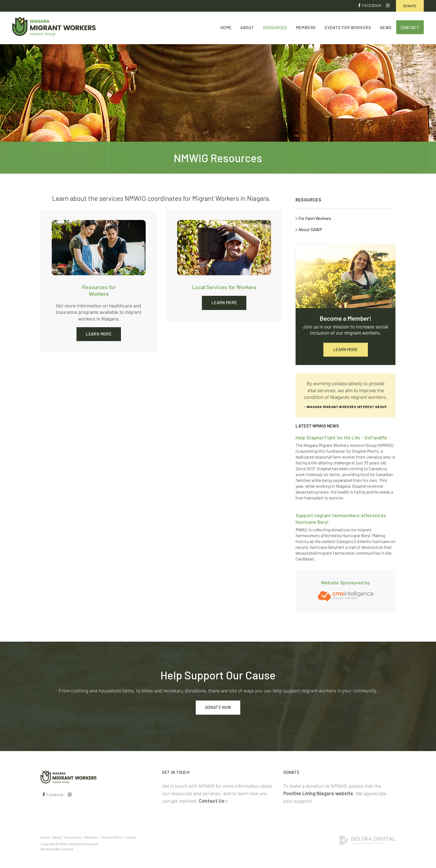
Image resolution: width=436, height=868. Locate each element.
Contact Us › (213, 801)
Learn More (99, 334)
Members (306, 28)
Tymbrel (67, 849)
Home (226, 28)
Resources (275, 28)
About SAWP (310, 230)
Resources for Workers (99, 291)
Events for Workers (348, 28)
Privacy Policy (111, 837)
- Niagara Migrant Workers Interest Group (346, 407)
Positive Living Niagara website (318, 793)
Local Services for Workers (224, 287)
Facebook (372, 5)
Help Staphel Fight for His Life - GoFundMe (341, 437)
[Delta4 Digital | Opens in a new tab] (367, 840)
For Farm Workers (315, 218)
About (247, 28)
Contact (410, 28)
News (386, 28)
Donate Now (218, 707)
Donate (410, 6)
